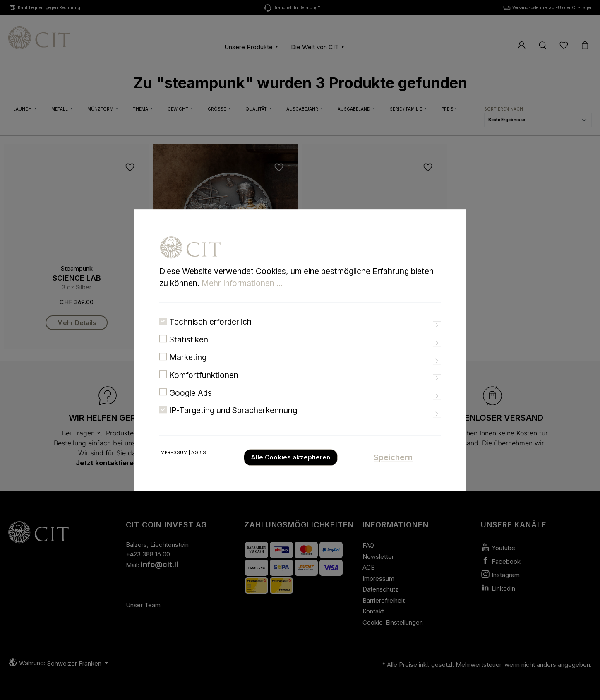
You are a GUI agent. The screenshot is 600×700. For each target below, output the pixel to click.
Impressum (173, 464)
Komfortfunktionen (204, 386)
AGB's (199, 464)
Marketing (188, 369)
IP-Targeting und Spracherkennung (233, 422)
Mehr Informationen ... (242, 294)
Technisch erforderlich (210, 333)
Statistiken (189, 351)
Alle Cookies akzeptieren (290, 469)
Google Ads (191, 404)
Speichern (393, 469)
